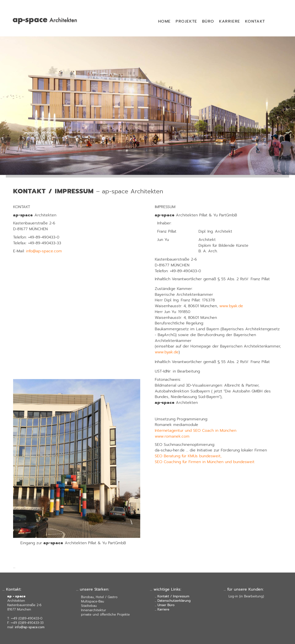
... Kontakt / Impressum (172, 596)
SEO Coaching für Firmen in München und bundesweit (205, 462)
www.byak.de (231, 306)
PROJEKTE (186, 21)
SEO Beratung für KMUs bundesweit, (188, 456)
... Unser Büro (165, 605)
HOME (164, 21)
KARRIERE (230, 21)
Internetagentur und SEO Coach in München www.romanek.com (196, 433)
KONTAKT (255, 21)
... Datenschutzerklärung (173, 601)
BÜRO (208, 21)
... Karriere (162, 609)
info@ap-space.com (44, 251)
